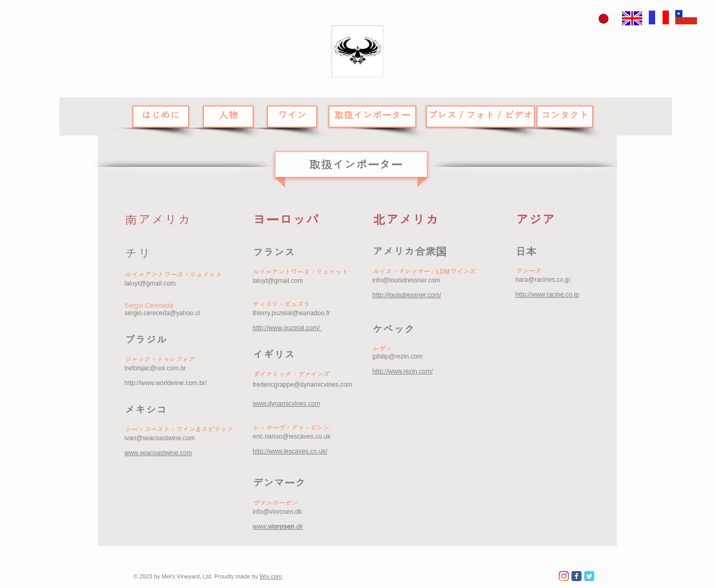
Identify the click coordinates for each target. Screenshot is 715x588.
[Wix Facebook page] (577, 576)
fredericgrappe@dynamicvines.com (302, 385)
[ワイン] (292, 117)
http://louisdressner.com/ (407, 295)
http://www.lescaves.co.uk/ (290, 451)
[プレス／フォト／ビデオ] (480, 117)
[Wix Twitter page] (589, 576)
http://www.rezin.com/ (403, 371)
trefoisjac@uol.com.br (155, 368)
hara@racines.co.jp (543, 280)
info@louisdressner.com (406, 280)
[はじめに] (161, 117)
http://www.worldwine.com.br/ (166, 383)
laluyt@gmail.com (150, 283)
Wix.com (271, 576)
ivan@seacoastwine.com (160, 438)
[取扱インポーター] (372, 117)
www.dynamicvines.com (286, 404)
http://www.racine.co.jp (547, 295)
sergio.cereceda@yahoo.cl (162, 313)
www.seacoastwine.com (158, 453)
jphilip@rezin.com (397, 357)
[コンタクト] (565, 117)
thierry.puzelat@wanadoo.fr (291, 313)
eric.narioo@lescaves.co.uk (292, 436)
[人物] (228, 117)
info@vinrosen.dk (277, 512)
